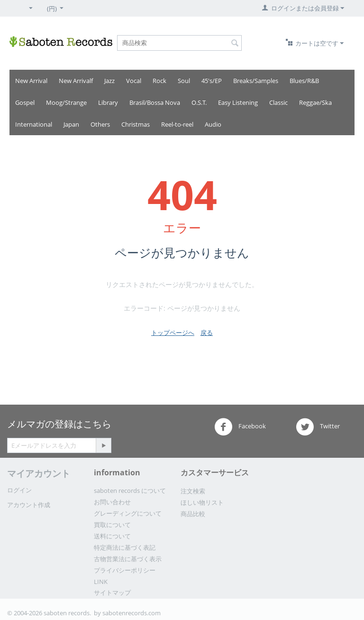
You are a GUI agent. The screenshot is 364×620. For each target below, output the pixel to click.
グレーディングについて (128, 513)
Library (108, 102)
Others (100, 124)
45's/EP (212, 81)
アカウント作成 (29, 505)
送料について (112, 536)
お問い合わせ (112, 502)
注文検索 (193, 491)
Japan (71, 124)
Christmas (136, 124)
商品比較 (193, 514)
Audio (213, 124)
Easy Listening (238, 102)
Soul (184, 81)
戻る (207, 333)
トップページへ (173, 333)
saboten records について (130, 490)
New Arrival (31, 81)
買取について (112, 525)
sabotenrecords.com (132, 613)
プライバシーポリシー (125, 570)
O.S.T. (199, 102)
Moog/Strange (66, 102)
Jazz (109, 81)
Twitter (318, 427)
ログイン (19, 490)
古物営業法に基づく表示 (128, 559)
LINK (101, 582)
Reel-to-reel (177, 124)
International (34, 124)
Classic (278, 102)
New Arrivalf (76, 81)
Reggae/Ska (315, 102)
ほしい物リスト (202, 502)
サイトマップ (112, 592)
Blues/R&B (304, 81)
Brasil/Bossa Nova (155, 102)
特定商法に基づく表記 (125, 547)
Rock (159, 81)
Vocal (134, 81)
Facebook (240, 427)
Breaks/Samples (256, 81)
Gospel (25, 102)
